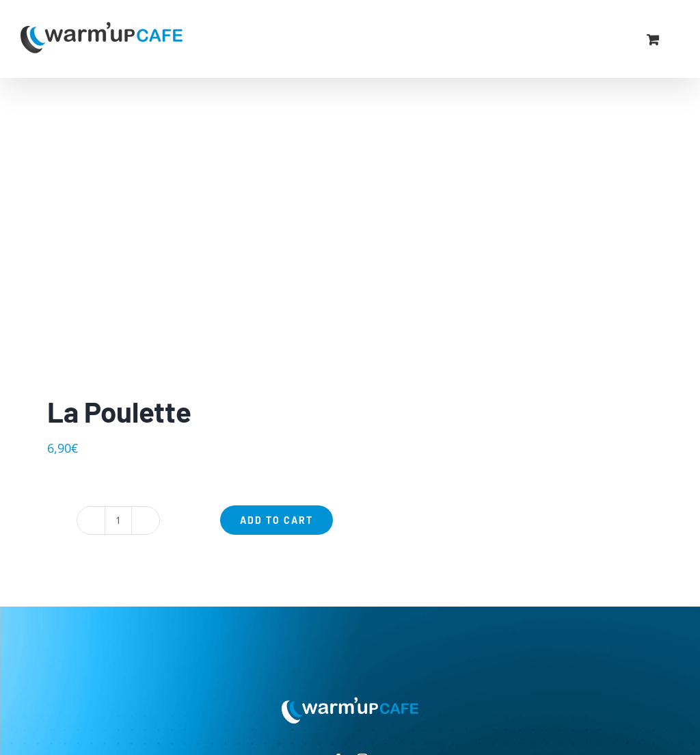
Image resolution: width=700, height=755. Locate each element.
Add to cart (277, 520)
